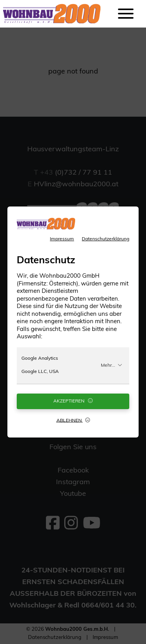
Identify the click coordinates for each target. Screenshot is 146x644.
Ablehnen (73, 420)
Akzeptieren (73, 401)
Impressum (62, 239)
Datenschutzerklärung (106, 239)
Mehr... (112, 365)
